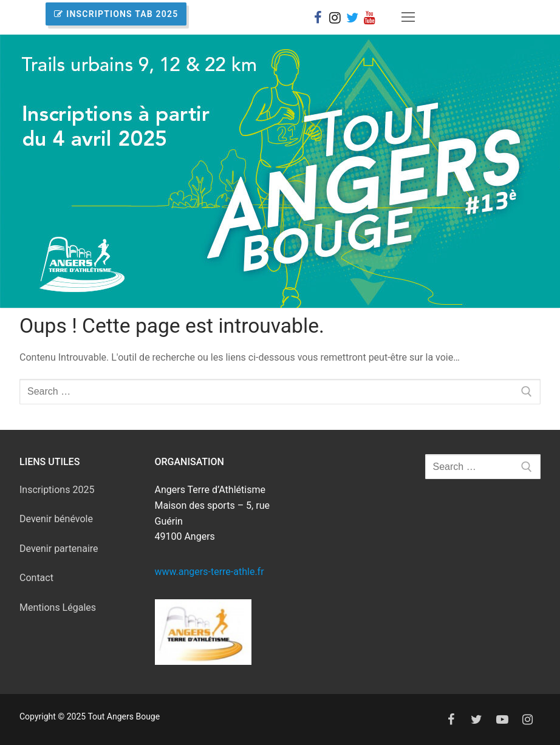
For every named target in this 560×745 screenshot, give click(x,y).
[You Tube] (369, 17)
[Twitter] (477, 719)
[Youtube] (502, 719)
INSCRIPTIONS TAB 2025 (116, 14)
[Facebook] (318, 17)
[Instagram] (335, 17)
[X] (352, 17)
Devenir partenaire (59, 549)
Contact (36, 578)
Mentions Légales (58, 607)
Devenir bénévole (56, 519)
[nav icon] (409, 18)
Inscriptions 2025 (57, 490)
